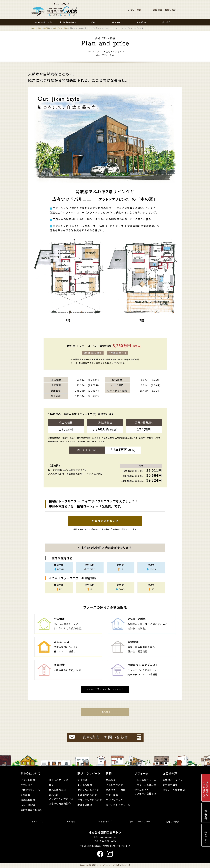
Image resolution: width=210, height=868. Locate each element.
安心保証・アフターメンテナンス (61, 797)
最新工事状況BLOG (31, 810)
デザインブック (114, 800)
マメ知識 (82, 780)
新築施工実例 (170, 785)
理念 (51, 785)
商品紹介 (47, 28)
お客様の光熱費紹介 (105, 521)
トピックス (37, 821)
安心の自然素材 (57, 790)
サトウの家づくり (59, 780)
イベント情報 (134, 10)
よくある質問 (85, 785)
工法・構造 (112, 795)
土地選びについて (87, 795)
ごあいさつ (27, 785)
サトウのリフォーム (145, 780)
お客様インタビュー (174, 780)
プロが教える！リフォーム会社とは (145, 792)
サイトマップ (105, 821)
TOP (33, 28)
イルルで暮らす (114, 785)
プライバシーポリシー (139, 821)
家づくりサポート (89, 773)
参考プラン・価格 (60, 28)
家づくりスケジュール (118, 805)
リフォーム (142, 773)
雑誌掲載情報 (28, 800)
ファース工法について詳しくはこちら (105, 689)
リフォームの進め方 (145, 785)
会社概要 (25, 795)
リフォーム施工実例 (174, 790)
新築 (39, 28)
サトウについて (31, 773)
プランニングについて (90, 800)
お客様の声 (170, 773)
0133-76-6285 (108, 837)
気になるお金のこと (88, 790)
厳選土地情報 (85, 805)
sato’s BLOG (28, 805)
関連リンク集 (173, 821)
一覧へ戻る (105, 712)
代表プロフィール (30, 790)
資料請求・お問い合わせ (166, 10)
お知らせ (71, 821)
